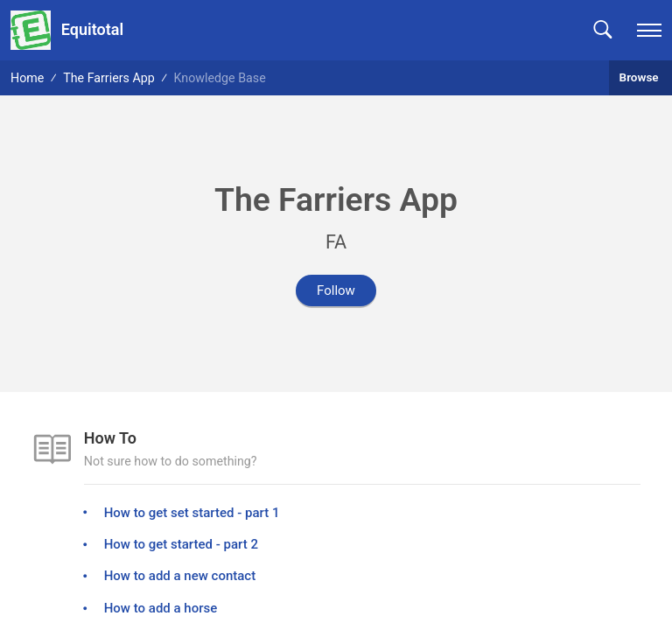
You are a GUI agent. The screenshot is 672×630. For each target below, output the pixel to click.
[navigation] (649, 30)
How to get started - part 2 (181, 544)
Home (27, 78)
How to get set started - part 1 (192, 513)
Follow (336, 290)
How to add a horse (161, 608)
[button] (602, 30)
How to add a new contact (180, 576)
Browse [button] (640, 77)
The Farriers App (109, 78)
